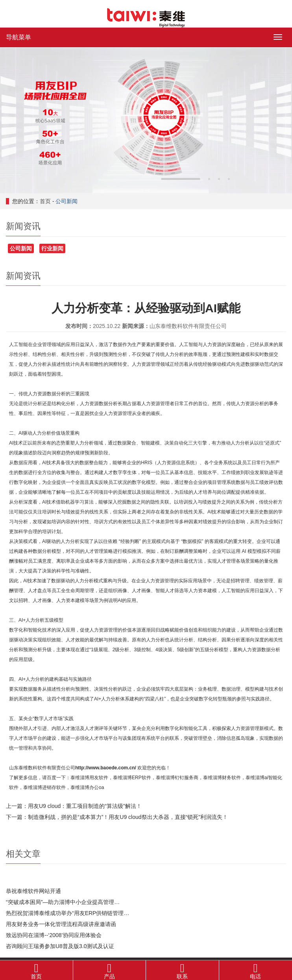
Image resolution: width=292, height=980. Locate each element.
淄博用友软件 (94, 778)
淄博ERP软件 (137, 778)
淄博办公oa (92, 787)
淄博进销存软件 (49, 787)
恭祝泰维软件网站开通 (33, 891)
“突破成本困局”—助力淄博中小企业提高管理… (63, 902)
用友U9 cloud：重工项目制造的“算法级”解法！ (85, 806)
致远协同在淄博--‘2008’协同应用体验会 (54, 935)
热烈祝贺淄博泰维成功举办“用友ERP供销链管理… (67, 913)
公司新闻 (67, 201)
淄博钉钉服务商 (182, 778)
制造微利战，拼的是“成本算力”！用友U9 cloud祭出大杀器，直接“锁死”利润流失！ (128, 817)
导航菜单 (18, 37)
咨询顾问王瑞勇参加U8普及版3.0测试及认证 (60, 946)
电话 (256, 970)
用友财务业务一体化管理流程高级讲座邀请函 (61, 924)
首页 (45, 201)
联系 (182, 970)
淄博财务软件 (227, 778)
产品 (110, 970)
